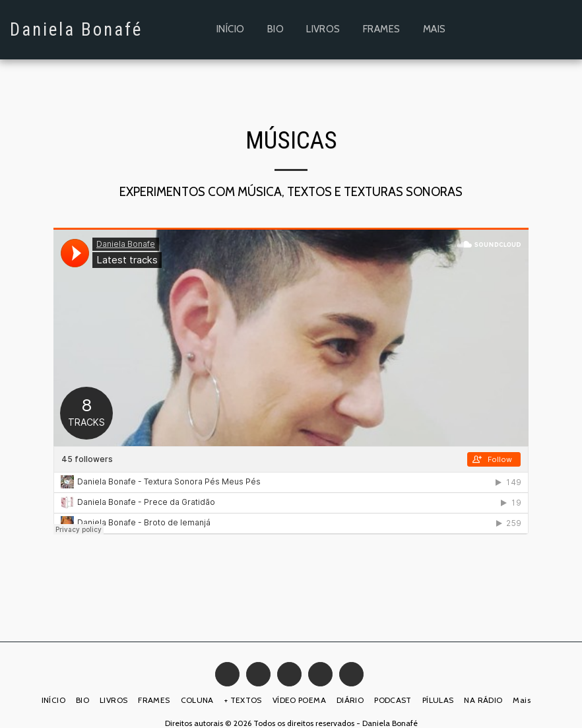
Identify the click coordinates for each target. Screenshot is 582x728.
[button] (501, 29)
